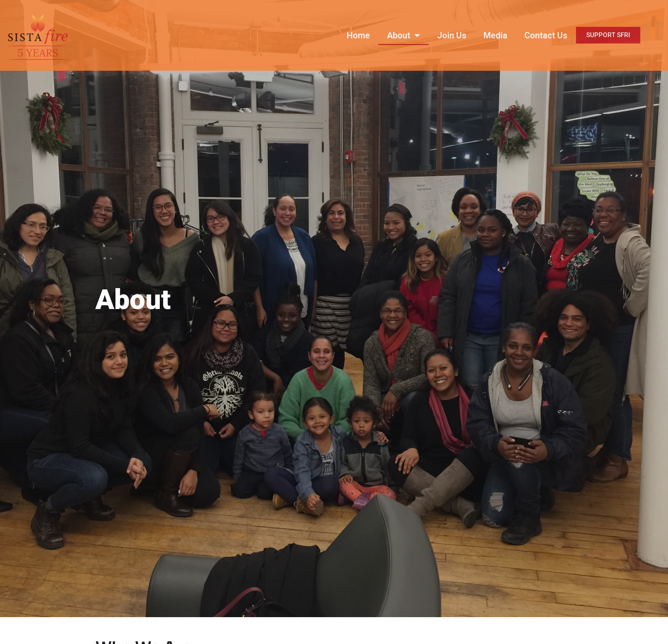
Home (358, 35)
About (403, 35)
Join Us (452, 35)
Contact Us (546, 35)
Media (495, 35)
